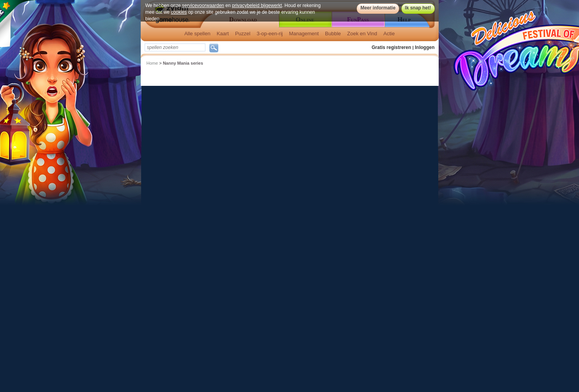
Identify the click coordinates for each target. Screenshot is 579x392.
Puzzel (243, 34)
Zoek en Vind (362, 34)
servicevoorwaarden (203, 5)
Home (152, 63)
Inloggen (425, 47)
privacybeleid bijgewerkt (257, 5)
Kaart (223, 34)
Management (304, 34)
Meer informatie (378, 8)
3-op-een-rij (270, 34)
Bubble (333, 34)
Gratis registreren (391, 47)
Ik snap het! (418, 8)
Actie (389, 34)
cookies (179, 12)
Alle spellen (197, 34)
